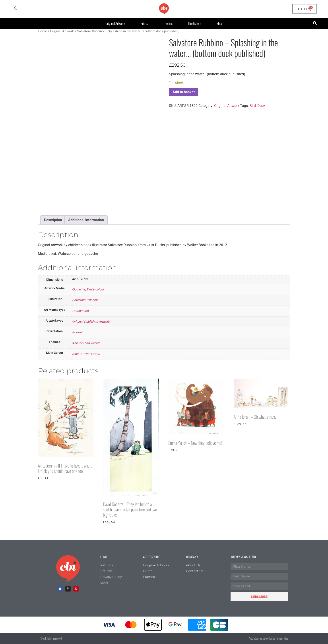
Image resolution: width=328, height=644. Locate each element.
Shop (220, 23)
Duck (261, 106)
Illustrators (195, 23)
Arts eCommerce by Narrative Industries (268, 638)
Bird (253, 106)
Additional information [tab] (86, 220)
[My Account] (15, 8)
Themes (168, 23)
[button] (315, 23)
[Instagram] (68, 589)
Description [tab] (53, 220)
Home (42, 31)
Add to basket (184, 92)
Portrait (78, 332)
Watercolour (96, 289)
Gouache (79, 289)
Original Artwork (115, 23)
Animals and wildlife (86, 343)
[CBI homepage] (164, 9)
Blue (76, 354)
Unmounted (81, 311)
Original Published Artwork (91, 322)
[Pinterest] (76, 589)
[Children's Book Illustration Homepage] (68, 569)
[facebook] (60, 589)
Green (96, 354)
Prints (144, 23)
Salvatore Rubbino (85, 300)
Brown (85, 354)
